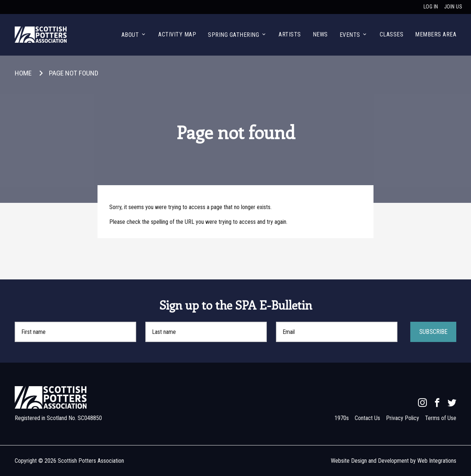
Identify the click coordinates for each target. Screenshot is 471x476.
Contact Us (367, 418)
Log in (431, 7)
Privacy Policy (403, 418)
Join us (453, 7)
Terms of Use (441, 418)
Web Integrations (437, 461)
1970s (342, 418)
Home (23, 73)
